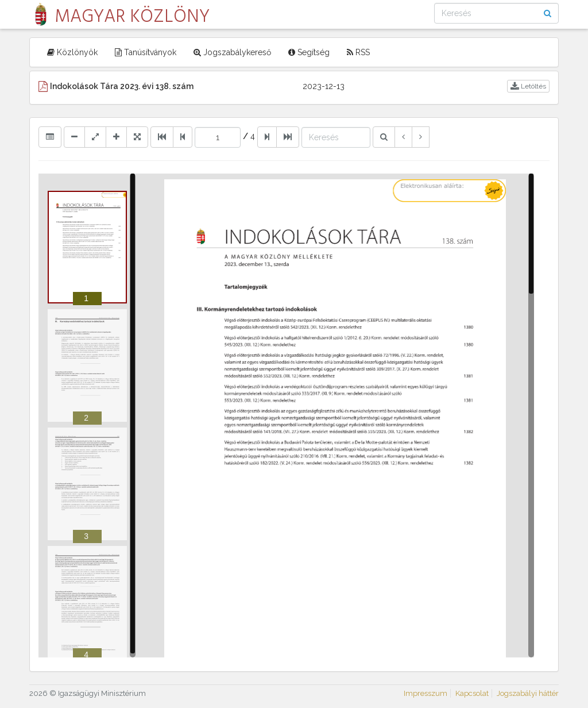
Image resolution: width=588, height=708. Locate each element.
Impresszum (425, 693)
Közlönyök (72, 52)
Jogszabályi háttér (528, 693)
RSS (358, 52)
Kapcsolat (472, 693)
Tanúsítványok (146, 52)
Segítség (309, 52)
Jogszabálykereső (232, 52)
